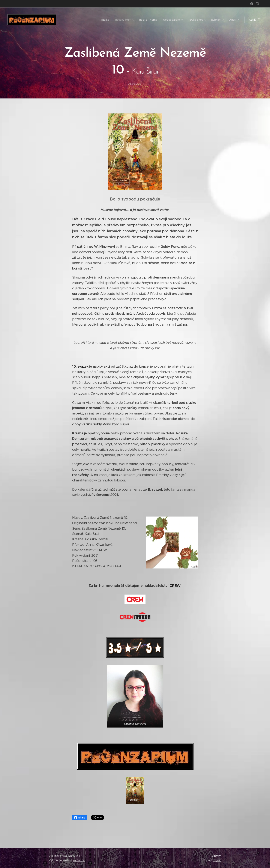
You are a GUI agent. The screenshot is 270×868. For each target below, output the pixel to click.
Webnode (79, 860)
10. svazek (80, 366)
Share (80, 818)
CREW (175, 585)
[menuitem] (105, 20)
